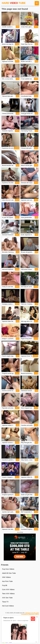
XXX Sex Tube (7, 598)
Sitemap (28, 613)
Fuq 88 (5, 585)
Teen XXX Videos (8, 594)
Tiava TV (5, 602)
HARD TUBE (14, 3)
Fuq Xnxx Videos (8, 569)
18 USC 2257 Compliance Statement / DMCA (30, 613)
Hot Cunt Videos (8, 606)
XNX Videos (6, 577)
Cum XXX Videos (8, 589)
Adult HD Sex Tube (9, 573)
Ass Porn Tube (7, 581)
